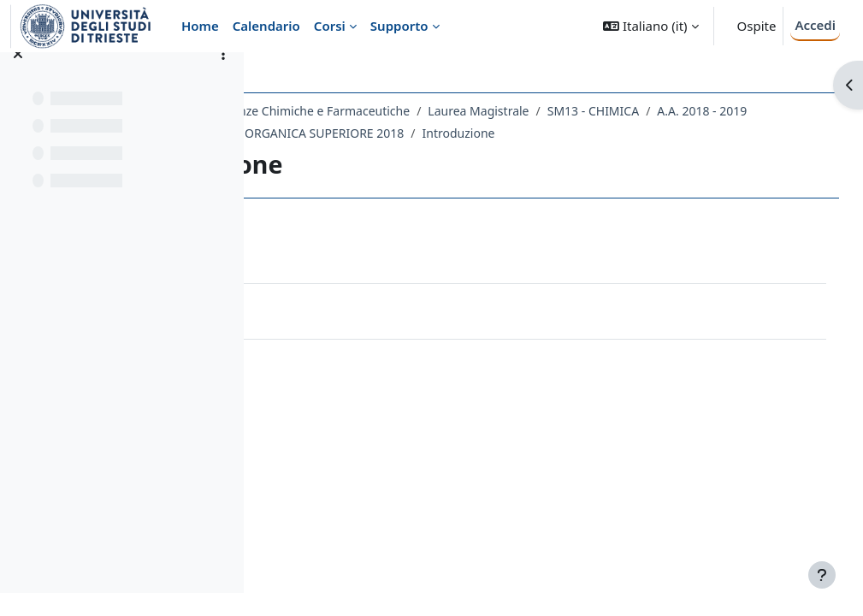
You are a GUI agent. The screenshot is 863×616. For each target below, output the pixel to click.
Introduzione (719, 133)
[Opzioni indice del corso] (223, 77)
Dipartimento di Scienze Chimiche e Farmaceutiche (420, 111)
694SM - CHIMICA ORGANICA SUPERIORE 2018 (533, 133)
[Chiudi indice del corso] (18, 77)
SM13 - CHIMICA (745, 111)
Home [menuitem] (200, 26)
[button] (650, 26)
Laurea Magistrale (631, 111)
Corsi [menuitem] (330, 26)
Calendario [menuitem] (266, 26)
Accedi (815, 25)
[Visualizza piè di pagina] (822, 575)
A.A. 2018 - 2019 (340, 133)
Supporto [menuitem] (399, 26)
